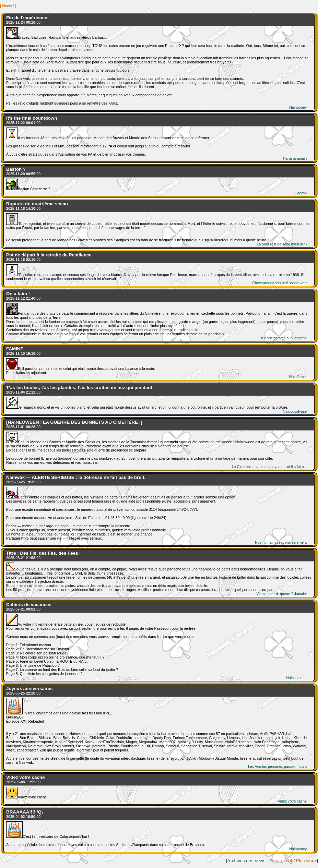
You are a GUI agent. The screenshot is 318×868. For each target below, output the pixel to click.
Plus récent (281, 861)
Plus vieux (307, 861)
